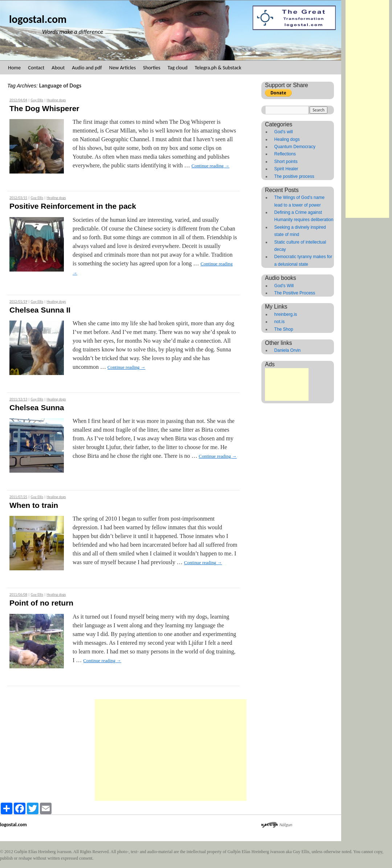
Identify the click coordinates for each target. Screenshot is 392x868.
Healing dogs (56, 100)
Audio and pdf (87, 68)
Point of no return (41, 603)
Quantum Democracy (295, 147)
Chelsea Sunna (37, 407)
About (58, 68)
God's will (284, 132)
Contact (36, 68)
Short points (286, 162)
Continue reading (210, 166)
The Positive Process (295, 293)
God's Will (284, 286)
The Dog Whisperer (44, 108)
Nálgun (286, 825)
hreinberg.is (286, 314)
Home (14, 68)
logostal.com (38, 19)
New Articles (123, 68)
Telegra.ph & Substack (218, 68)
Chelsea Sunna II (40, 310)
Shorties (152, 68)
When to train (34, 505)
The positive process (294, 176)
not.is (280, 322)
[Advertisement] (367, 109)
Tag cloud (178, 68)
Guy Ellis (37, 100)
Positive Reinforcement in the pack (73, 206)
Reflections (285, 154)
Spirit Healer (286, 169)
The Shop (284, 329)
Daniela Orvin (288, 350)
